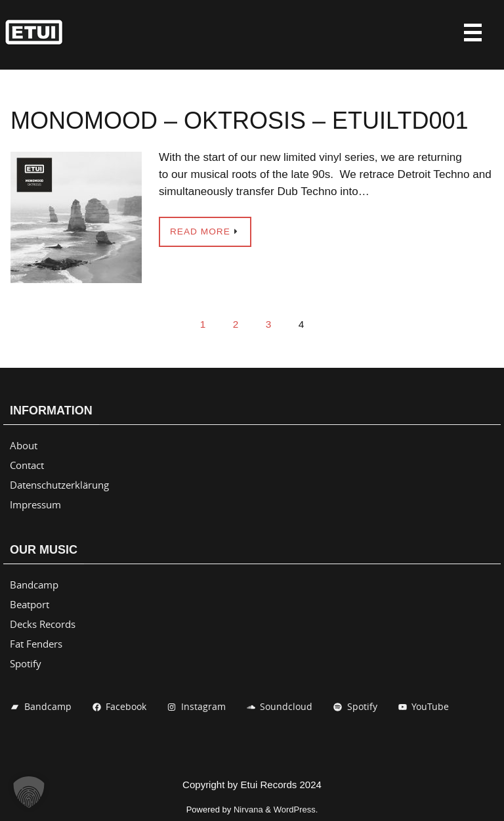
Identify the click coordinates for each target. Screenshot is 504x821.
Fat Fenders (36, 644)
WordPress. (296, 810)
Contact (27, 465)
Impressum (35, 504)
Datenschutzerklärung (59, 485)
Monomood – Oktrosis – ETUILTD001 (239, 121)
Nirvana (248, 810)
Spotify (26, 663)
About (24, 445)
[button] (29, 792)
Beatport (30, 604)
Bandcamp (34, 585)
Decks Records (43, 624)
